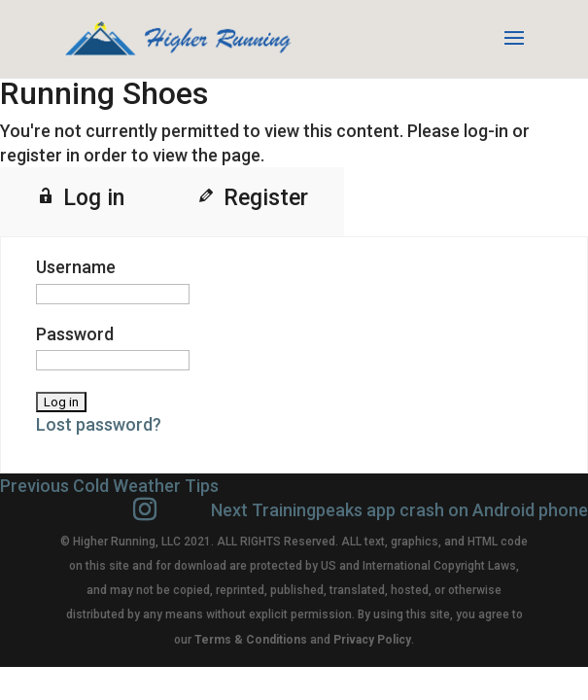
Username (76, 267)
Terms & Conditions (251, 640)
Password (75, 334)
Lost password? (99, 424)
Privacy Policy (372, 640)
